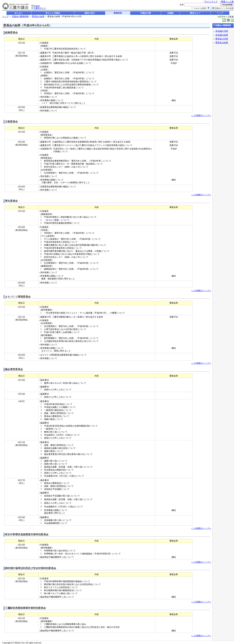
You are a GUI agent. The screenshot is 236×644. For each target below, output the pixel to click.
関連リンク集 (227, 2)
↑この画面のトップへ (201, 115)
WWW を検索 (200, 8)
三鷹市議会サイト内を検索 (222, 8)
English (37, 6)
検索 (182, 5)
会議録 (170, 13)
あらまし (19, 13)
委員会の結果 (38, 16)
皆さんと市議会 (53, 13)
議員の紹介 (90, 13)
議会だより (195, 13)
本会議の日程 (222, 31)
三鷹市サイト (40, 8)
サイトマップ (211, 2)
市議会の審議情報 (20, 16)
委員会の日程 (222, 39)
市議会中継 (146, 13)
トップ (220, 13)
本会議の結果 (222, 35)
